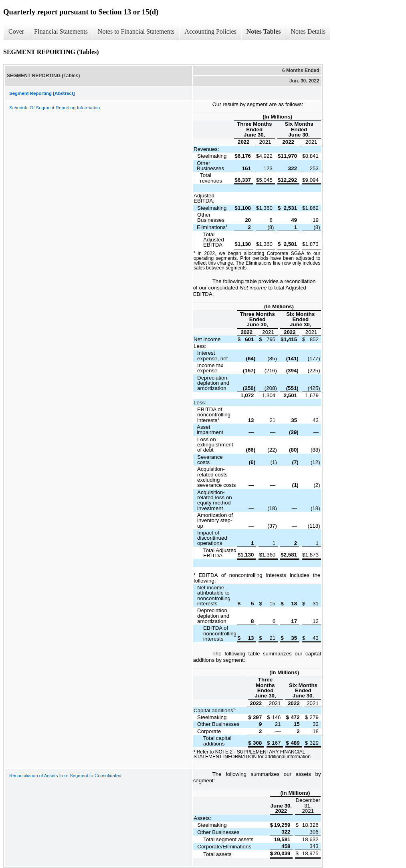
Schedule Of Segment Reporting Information (55, 108)
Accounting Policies (210, 31)
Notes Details (308, 31)
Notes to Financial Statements (136, 31)
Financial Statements (61, 31)
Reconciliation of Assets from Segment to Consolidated (65, 776)
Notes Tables (264, 31)
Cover (16, 31)
